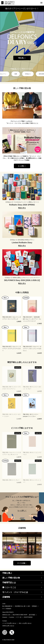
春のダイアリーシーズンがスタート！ (22, 9)
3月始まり (28, 74)
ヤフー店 (19, 617)
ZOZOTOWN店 (28, 617)
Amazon (5, 617)
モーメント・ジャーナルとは (15, 592)
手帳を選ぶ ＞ (22, 58)
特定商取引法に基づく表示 (23, 606)
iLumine (12, 617)
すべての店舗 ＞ (22, 563)
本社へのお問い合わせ (25, 623)
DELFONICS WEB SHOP (20, 615)
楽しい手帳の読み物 (11, 578)
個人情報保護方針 (7, 606)
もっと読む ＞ (22, 166)
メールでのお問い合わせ (9, 623)
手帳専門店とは (9, 583)
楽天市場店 (32, 615)
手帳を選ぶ (7, 573)
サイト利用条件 (7, 609)
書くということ (9, 587)
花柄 (16, 74)
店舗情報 (6, 597)
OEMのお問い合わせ (8, 626)
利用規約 (34, 606)
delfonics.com (6, 615)
